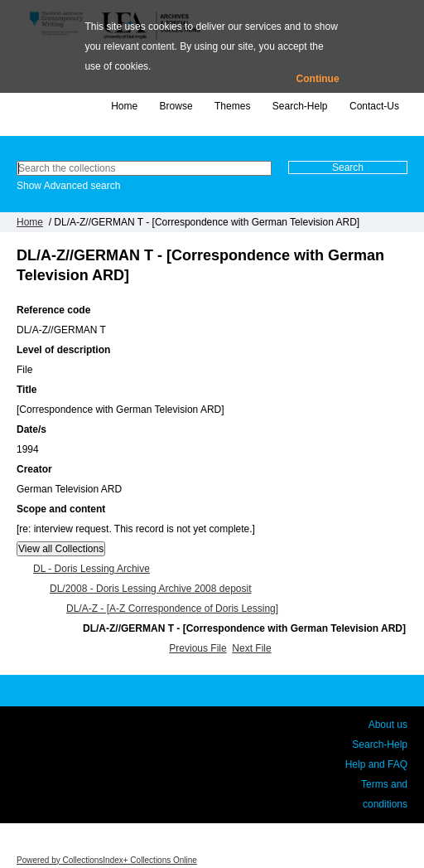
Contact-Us (374, 106)
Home (124, 106)
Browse (176, 106)
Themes (232, 106)
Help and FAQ (376, 764)
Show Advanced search (68, 186)
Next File (251, 648)
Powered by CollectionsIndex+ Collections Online (107, 860)
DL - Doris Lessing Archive (92, 569)
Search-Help (300, 106)
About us (388, 725)
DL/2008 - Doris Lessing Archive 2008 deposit (150, 589)
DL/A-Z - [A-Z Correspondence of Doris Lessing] (172, 609)
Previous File (198, 648)
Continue (318, 79)
